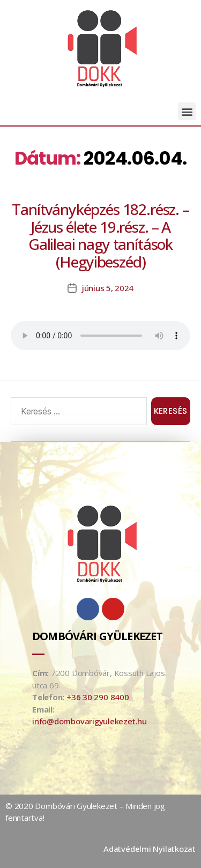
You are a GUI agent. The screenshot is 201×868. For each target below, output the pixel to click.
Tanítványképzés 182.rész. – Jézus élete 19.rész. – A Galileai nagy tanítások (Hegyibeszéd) (100, 236)
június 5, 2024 (108, 288)
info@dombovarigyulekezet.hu (90, 721)
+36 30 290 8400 (98, 697)
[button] (187, 111)
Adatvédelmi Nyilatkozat (150, 849)
